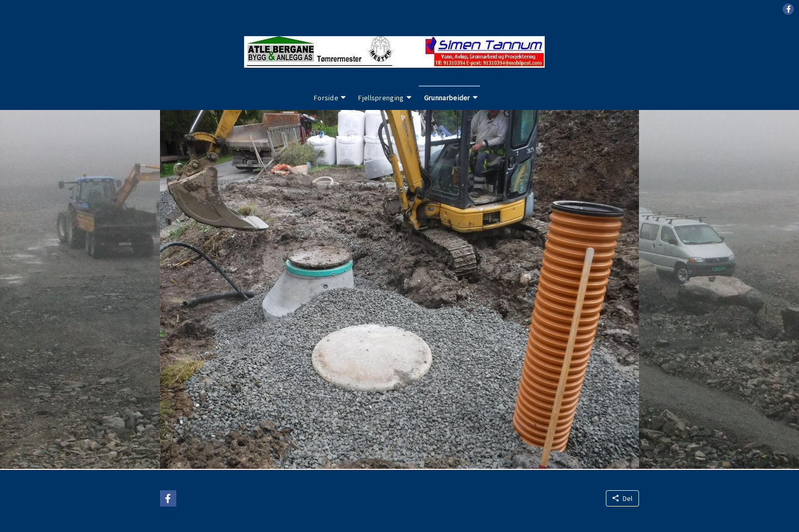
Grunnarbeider (447, 98)
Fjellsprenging (381, 98)
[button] (788, 9)
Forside (326, 98)
